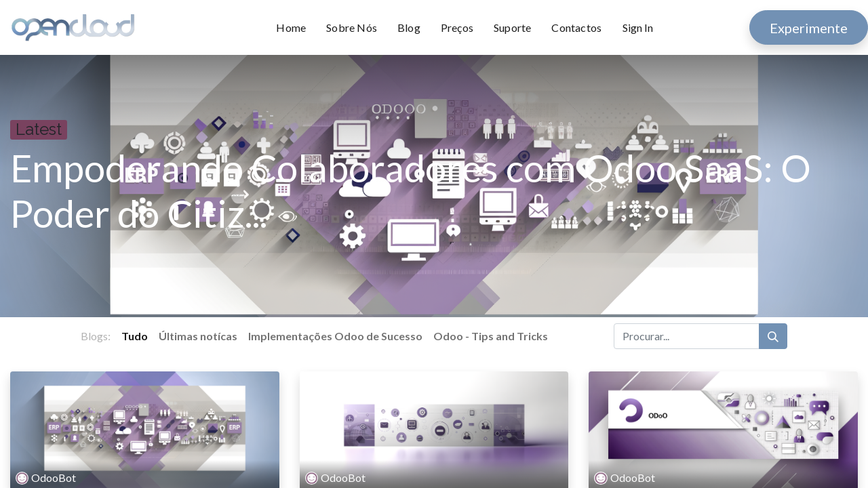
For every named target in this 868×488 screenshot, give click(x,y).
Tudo (135, 336)
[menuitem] (296, 28)
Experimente (809, 28)
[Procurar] (773, 336)
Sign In (638, 27)
